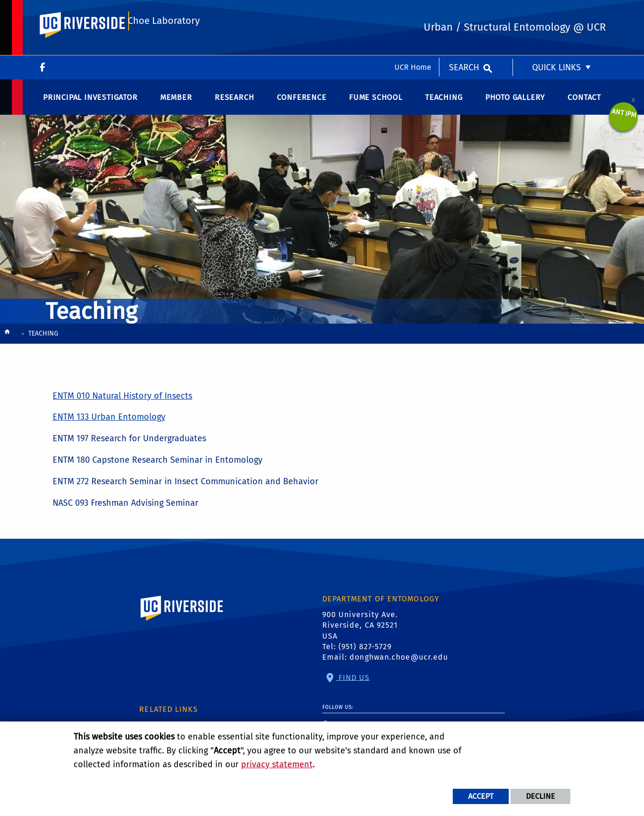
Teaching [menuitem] (444, 105)
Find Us (353, 685)
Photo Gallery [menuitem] (515, 105)
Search (464, 12)
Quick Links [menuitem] (557, 12)
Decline (540, 796)
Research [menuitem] (234, 105)
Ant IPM (624, 121)
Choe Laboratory (163, 51)
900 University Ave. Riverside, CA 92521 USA (360, 633)
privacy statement (277, 764)
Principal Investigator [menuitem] (90, 105)
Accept (481, 796)
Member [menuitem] (176, 105)
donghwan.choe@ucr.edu (399, 665)
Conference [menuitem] (302, 105)
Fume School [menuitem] (376, 105)
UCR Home (413, 12)
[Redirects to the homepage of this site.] (7, 342)
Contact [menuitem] (584, 105)
